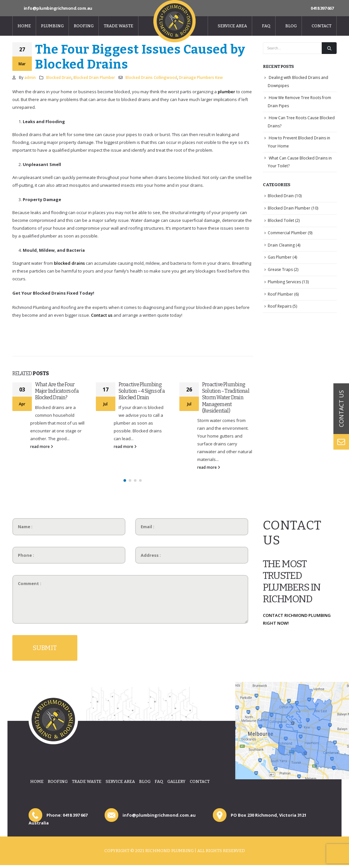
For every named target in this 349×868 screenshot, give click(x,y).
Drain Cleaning (281, 245)
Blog (291, 26)
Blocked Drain (59, 77)
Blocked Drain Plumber (94, 77)
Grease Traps (280, 269)
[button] (125, 480)
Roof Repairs (280, 306)
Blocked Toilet (281, 220)
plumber (226, 92)
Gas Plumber (280, 257)
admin (30, 77)
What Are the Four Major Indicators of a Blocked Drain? (57, 391)
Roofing (84, 26)
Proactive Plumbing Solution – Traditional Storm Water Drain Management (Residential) (226, 398)
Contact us (102, 315)
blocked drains (69, 263)
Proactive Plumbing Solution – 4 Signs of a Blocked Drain (142, 391)
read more (42, 446)
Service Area (232, 26)
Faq (266, 26)
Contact (322, 26)
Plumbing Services (284, 282)
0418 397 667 (322, 8)
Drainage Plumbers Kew (201, 77)
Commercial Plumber (287, 233)
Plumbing (52, 26)
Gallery (176, 781)
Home (24, 26)
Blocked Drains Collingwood (151, 77)
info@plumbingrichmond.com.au (58, 8)
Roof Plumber (280, 294)
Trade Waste (118, 26)
